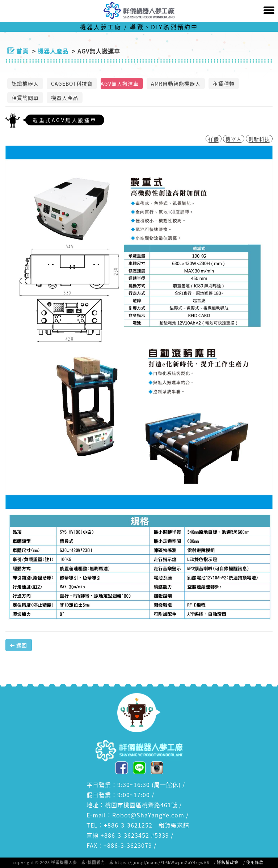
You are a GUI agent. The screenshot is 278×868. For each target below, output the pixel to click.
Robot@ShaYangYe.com (148, 815)
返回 (19, 645)
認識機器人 (25, 84)
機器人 (234, 139)
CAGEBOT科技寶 (72, 84)
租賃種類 (224, 84)
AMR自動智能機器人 (176, 84)
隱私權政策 (228, 862)
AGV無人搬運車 (120, 84)
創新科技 (259, 139)
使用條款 (255, 862)
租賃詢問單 (25, 98)
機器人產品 (65, 98)
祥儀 (214, 139)
